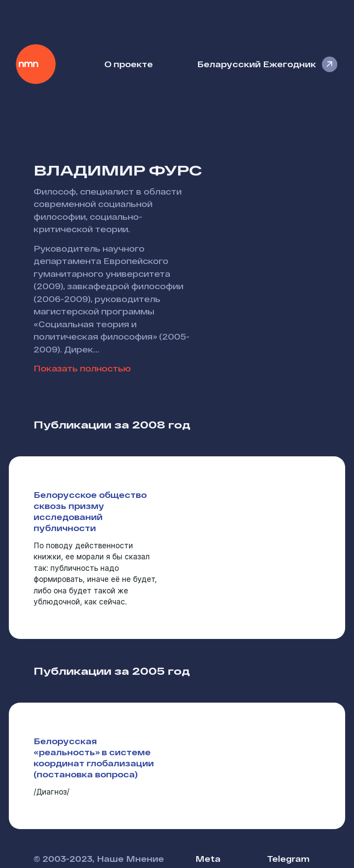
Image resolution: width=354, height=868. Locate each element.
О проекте (129, 64)
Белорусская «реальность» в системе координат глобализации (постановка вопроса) (94, 757)
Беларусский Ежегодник (257, 64)
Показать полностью (82, 368)
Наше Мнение (36, 64)
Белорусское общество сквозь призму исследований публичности (90, 511)
